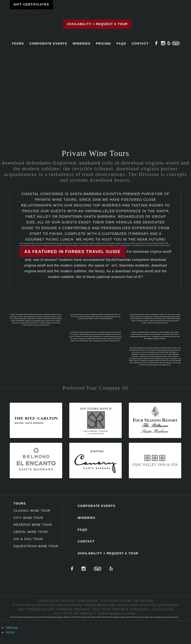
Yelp (169, 43)
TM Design (143, 601)
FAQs (121, 44)
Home (10, 632)
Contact (140, 44)
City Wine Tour (28, 518)
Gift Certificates (31, 4)
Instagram (163, 43)
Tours (18, 44)
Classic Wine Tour (32, 511)
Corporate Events (48, 44)
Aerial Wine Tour (31, 532)
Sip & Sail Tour (28, 539)
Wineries (82, 44)
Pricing (103, 44)
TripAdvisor (176, 43)
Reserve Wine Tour (33, 525)
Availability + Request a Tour (97, 24)
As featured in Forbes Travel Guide (72, 252)
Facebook (156, 43)
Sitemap (12, 628)
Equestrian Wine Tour (36, 546)
